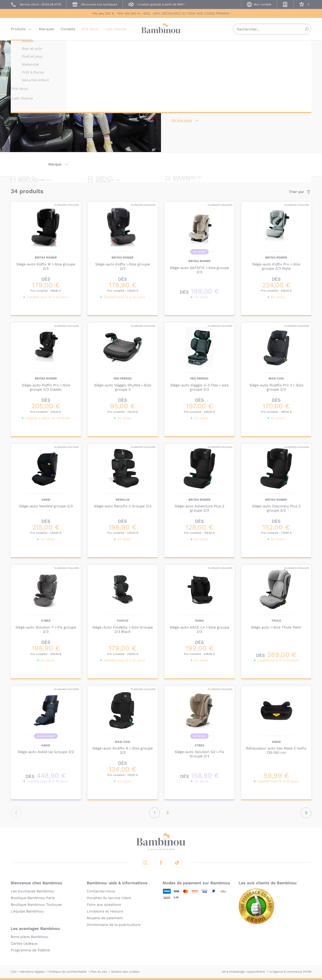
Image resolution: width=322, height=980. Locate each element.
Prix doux (90, 30)
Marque (55, 164)
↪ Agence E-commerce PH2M (290, 972)
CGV (14, 972)
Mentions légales (33, 972)
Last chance (116, 30)
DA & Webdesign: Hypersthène (243, 972)
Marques (46, 30)
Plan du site (99, 972)
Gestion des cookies (125, 972)
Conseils (68, 30)
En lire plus (182, 120)
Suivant (306, 813)
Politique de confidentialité (68, 972)
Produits (18, 30)
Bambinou (161, 30)
